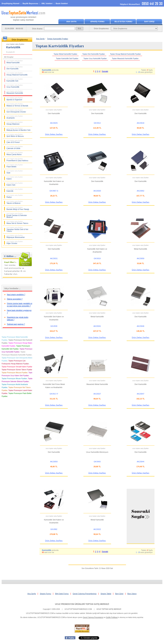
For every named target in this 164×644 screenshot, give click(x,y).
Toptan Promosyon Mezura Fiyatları (15, 373)
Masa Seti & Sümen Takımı (17, 222)
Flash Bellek (15, 166)
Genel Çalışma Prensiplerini (93, 617)
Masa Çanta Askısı (15, 154)
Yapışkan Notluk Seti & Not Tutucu (17, 229)
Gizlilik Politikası (112, 617)
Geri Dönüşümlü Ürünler (16, 111)
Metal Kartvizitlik (15, 62)
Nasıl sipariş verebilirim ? (16, 295)
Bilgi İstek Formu (62, 594)
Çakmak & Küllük (15, 148)
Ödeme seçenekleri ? (15, 299)
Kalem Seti (15, 184)
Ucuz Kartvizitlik (15, 86)
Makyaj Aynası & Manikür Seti (19, 129)
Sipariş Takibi (106, 594)
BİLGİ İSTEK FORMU (123, 22)
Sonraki (105, 71)
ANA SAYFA (71, 22)
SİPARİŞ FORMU (97, 22)
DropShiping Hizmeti (11, 3)
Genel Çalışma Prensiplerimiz (85, 594)
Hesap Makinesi (15, 123)
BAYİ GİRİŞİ (149, 22)
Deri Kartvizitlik (15, 68)
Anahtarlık (15, 117)
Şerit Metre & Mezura (15, 135)
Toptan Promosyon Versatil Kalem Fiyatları (17, 367)
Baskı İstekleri (62, 3)
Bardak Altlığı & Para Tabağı (18, 208)
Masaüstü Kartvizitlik (15, 92)
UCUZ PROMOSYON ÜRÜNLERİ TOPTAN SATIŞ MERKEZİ (82, 604)
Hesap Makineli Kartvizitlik (17, 74)
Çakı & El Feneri (15, 141)
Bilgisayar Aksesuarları (16, 236)
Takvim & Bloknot (15, 202)
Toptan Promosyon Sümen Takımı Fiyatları (17, 370)
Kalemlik (15, 190)
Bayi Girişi (119, 594)
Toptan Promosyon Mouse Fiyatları (14, 379)
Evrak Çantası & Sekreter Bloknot (17, 215)
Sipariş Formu (45, 594)
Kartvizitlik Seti (15, 80)
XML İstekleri (47, 3)
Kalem (15, 178)
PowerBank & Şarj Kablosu (17, 160)
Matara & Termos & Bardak (17, 105)
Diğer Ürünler (15, 242)
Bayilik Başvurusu (30, 3)
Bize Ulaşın (132, 594)
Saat (15, 172)
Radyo (15, 196)
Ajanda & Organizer (15, 99)
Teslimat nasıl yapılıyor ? (16, 324)
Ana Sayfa (40, 39)
